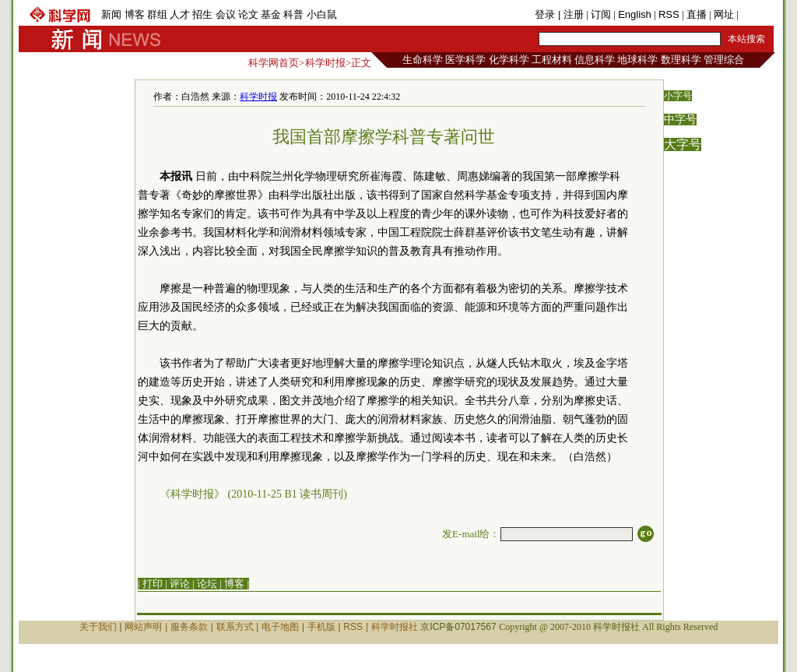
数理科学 (681, 60)
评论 (180, 584)
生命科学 (423, 60)
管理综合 (724, 60)
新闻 (111, 14)
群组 (157, 14)
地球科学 (637, 60)
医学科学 (465, 60)
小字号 (678, 96)
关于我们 (98, 627)
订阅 (601, 14)
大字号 (683, 144)
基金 (271, 14)
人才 (180, 14)
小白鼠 (322, 14)
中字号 (680, 120)
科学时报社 (395, 627)
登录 (546, 14)
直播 (697, 14)
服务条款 (189, 627)
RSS (669, 14)
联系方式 (235, 627)
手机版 (756, 14)
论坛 (207, 584)
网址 (724, 14)
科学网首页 (274, 63)
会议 (226, 14)
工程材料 (552, 60)
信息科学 (595, 60)
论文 (248, 14)
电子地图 (280, 627)
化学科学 (509, 60)
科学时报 (325, 63)
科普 (293, 14)
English (635, 14)
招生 (202, 14)
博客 (135, 14)
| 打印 (150, 584)
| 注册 (571, 14)
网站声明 (143, 627)
